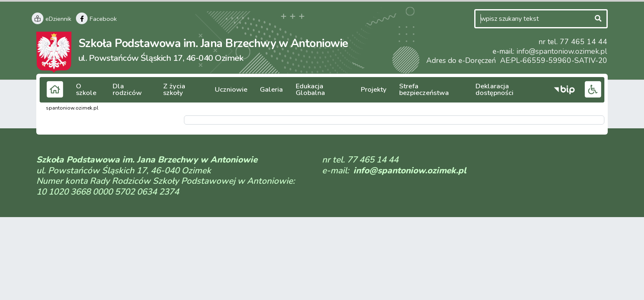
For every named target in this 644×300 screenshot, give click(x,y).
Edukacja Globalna (317, 90)
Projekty (369, 90)
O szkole (89, 90)
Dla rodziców (133, 90)
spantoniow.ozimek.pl (72, 108)
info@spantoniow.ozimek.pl (562, 51)
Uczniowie (231, 90)
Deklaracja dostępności (507, 90)
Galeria (268, 90)
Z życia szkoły (184, 90)
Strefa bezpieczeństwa (427, 90)
